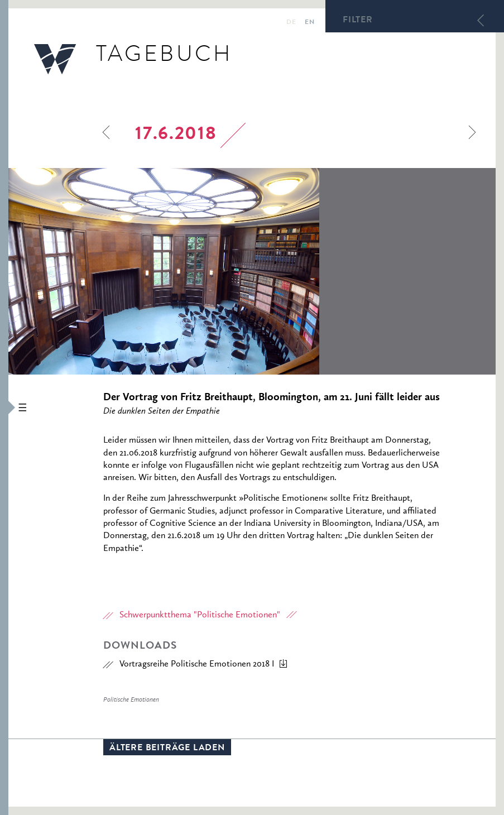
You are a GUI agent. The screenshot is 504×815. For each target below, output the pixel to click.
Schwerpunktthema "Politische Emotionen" (200, 615)
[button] (4, 407)
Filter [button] (358, 21)
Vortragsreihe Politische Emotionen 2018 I (197, 664)
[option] (252, 271)
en (309, 23)
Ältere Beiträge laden (167, 749)
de (291, 23)
